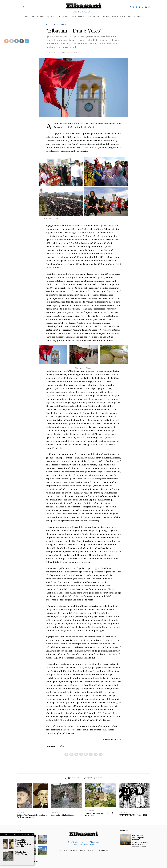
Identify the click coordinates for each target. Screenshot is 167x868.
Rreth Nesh (63, 850)
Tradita (64, 24)
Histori (49, 24)
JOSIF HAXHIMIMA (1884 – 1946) (133, 815)
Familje (63, 17)
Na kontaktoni (136, 17)
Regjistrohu (118, 17)
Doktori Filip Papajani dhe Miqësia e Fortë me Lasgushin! (32, 816)
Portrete (77, 17)
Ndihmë (83, 850)
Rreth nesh (38, 17)
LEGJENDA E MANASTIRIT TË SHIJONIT (99, 814)
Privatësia (74, 850)
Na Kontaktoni (102, 850)
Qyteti (51, 17)
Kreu (26, 17)
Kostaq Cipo (89, 845)
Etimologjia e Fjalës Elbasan (62, 815)
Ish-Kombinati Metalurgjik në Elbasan (138, 838)
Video (106, 17)
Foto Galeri (94, 17)
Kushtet (91, 850)
